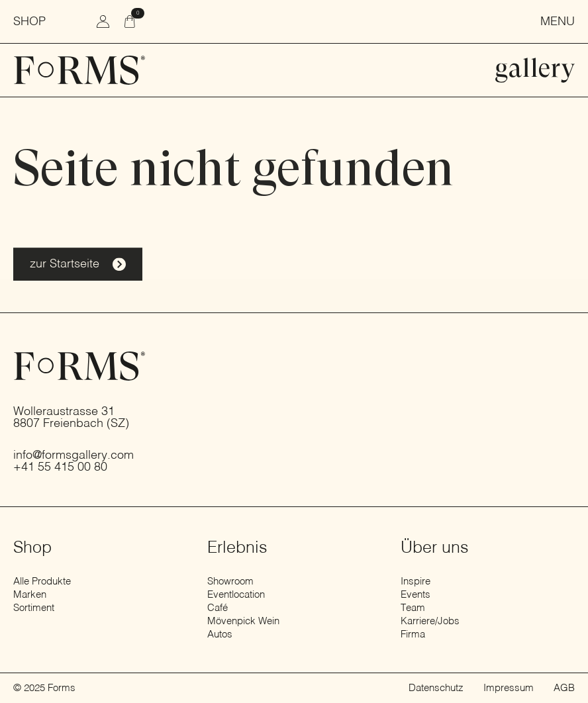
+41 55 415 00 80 (60, 467)
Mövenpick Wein (243, 621)
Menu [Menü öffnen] (558, 22)
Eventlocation (236, 595)
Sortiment (34, 608)
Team (413, 608)
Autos (220, 634)
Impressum (509, 688)
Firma (413, 634)
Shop (29, 22)
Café (218, 608)
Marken (30, 595)
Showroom (230, 582)
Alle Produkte (42, 582)
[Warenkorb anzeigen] (131, 22)
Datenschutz (436, 688)
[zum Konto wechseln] (103, 22)
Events (416, 595)
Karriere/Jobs (430, 621)
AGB (564, 688)
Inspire (416, 582)
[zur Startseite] (79, 70)
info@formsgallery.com (73, 455)
